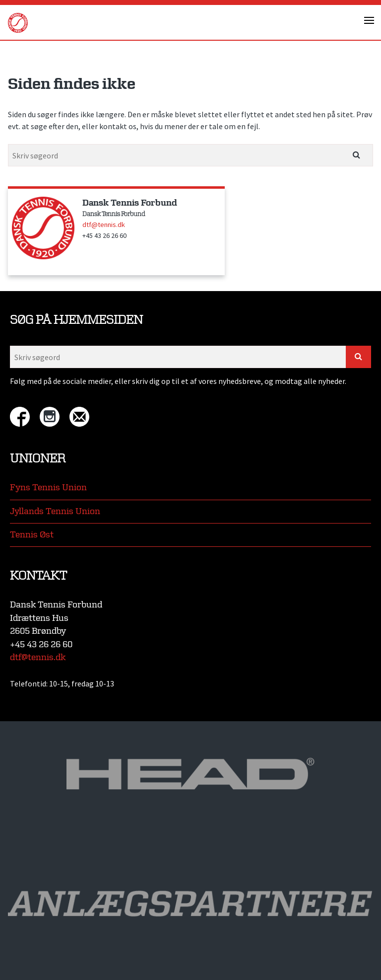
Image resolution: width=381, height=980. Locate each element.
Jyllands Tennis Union (55, 511)
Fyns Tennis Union (48, 488)
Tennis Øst (32, 535)
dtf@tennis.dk (104, 225)
